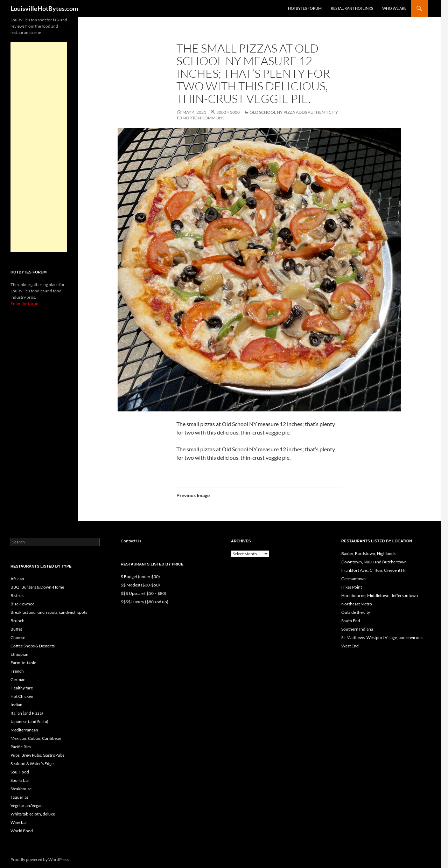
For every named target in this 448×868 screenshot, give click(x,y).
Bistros (17, 595)
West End (350, 646)
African (17, 579)
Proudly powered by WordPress (40, 859)
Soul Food (20, 772)
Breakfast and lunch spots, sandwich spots (49, 612)
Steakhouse (21, 789)
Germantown (353, 579)
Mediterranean (24, 730)
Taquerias (19, 797)
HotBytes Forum (305, 8)
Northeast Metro (357, 604)
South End (351, 621)
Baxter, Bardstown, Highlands (368, 553)
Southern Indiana (357, 629)
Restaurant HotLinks (352, 8)
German (18, 679)
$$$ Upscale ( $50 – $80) (143, 593)
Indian (16, 705)
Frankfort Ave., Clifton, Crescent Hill (374, 570)
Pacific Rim (21, 747)
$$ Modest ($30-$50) (140, 585)
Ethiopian (19, 654)
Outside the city (356, 612)
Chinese (18, 637)
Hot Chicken (22, 696)
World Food (22, 831)
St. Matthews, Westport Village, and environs (382, 637)
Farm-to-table (23, 663)
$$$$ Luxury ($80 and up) (145, 602)
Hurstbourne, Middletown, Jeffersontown (380, 595)
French (17, 671)
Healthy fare (22, 688)
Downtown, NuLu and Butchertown (374, 562)
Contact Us (131, 541)
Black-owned (23, 604)
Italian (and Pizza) (27, 713)
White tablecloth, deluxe (33, 814)
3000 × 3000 (228, 112)
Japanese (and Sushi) (29, 721)
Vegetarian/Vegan (27, 805)
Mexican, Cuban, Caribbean (36, 738)
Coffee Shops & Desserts (33, 646)
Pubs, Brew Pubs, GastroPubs (37, 755)
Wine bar (19, 822)
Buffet (16, 629)
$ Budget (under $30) (140, 577)
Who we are (394, 8)
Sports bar (20, 780)
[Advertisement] (39, 147)
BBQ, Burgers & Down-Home (37, 587)
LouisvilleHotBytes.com (44, 8)
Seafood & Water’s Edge (32, 763)
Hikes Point (352, 587)
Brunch (17, 621)
